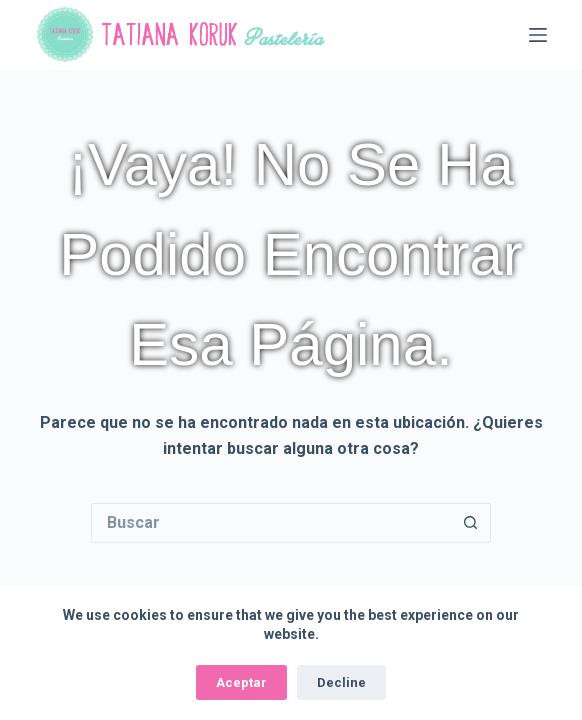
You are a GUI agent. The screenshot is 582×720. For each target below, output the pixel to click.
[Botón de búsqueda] (471, 523)
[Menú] (538, 35)
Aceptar (241, 682)
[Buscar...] (271, 523)
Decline (341, 682)
